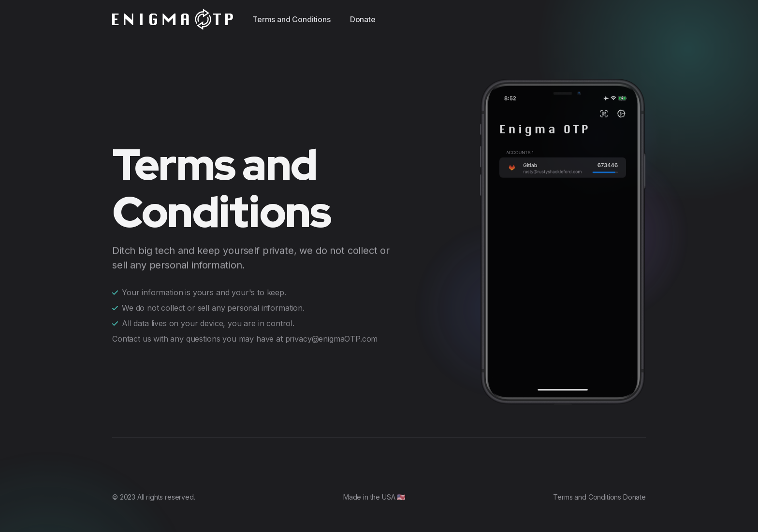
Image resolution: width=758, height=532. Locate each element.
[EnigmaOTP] (173, 19)
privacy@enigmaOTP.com (332, 336)
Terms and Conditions (292, 19)
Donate (363, 19)
